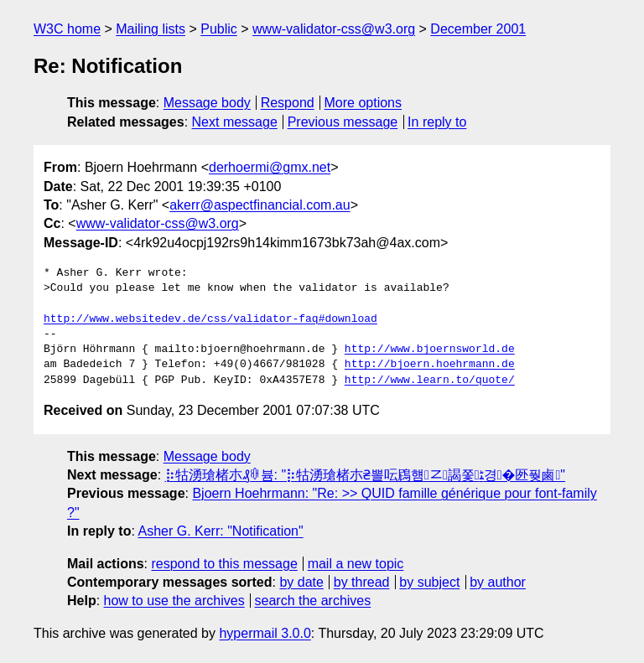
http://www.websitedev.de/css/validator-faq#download (210, 319)
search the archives (313, 601)
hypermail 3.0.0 (265, 633)
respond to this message (224, 564)
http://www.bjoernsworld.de (430, 350)
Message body (207, 103)
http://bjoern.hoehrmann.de (430, 365)
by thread (362, 582)
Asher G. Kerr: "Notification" (220, 531)
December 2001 (478, 29)
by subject (429, 582)
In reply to (437, 122)
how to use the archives (174, 601)
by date (301, 582)
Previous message (343, 122)
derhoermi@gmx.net (270, 167)
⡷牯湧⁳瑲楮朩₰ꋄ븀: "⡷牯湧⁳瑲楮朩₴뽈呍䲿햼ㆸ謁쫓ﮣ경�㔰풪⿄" (365, 475)
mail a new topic (356, 564)
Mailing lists (151, 29)
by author (498, 582)
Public (219, 29)
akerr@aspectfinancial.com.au (260, 205)
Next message (235, 122)
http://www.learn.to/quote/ (430, 381)
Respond (288, 103)
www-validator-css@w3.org (334, 29)
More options (364, 103)
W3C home (67, 29)
